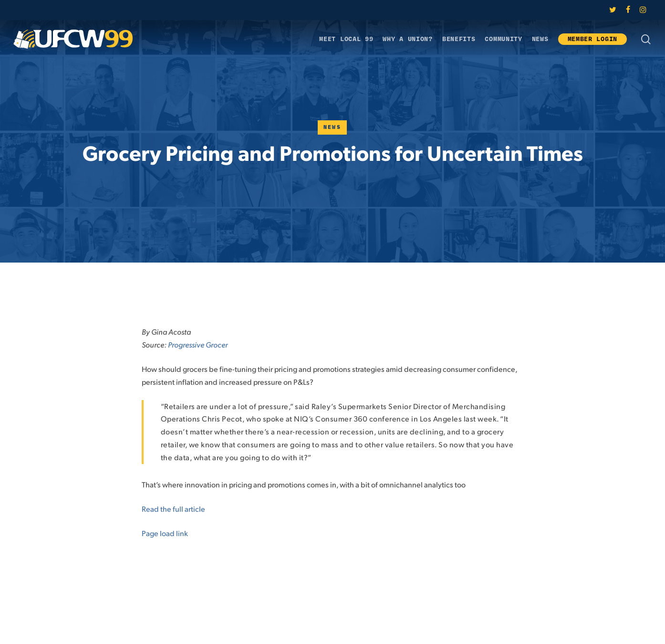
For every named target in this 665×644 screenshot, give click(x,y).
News (332, 127)
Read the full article (173, 509)
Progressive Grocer (198, 344)
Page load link (165, 533)
